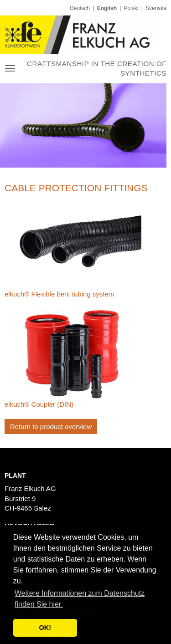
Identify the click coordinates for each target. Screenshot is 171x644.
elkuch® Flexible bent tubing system (59, 294)
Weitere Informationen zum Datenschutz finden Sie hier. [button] (80, 599)
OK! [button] (45, 628)
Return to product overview (51, 427)
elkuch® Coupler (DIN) (39, 404)
